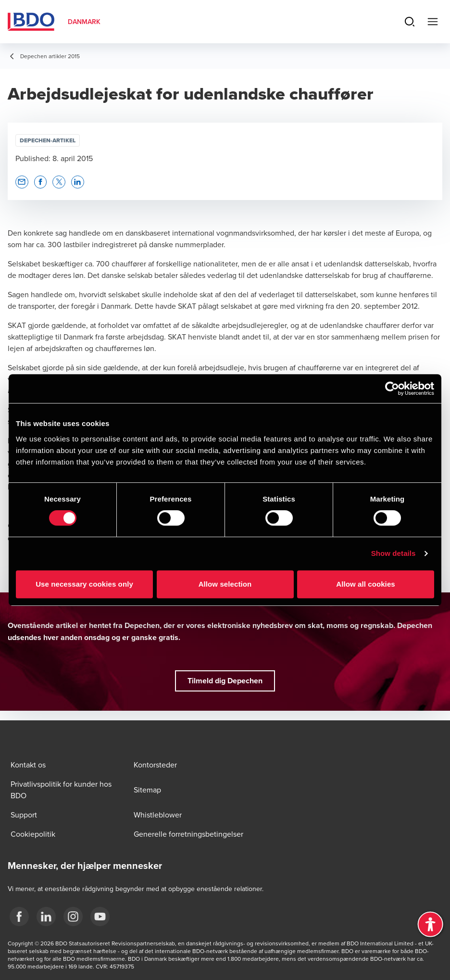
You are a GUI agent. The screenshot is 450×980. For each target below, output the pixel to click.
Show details (394, 553)
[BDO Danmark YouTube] (100, 917)
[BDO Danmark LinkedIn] (46, 917)
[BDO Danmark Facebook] (19, 917)
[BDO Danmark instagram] (73, 917)
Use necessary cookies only (84, 584)
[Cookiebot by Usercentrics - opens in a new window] (392, 389)
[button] (22, 182)
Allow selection (225, 584)
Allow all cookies (366, 584)
